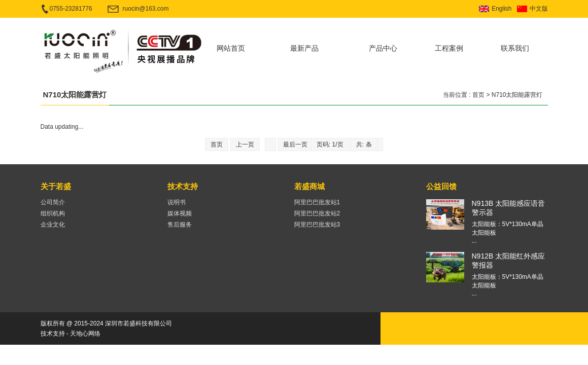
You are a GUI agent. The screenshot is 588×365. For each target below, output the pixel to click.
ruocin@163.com (146, 9)
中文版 (539, 9)
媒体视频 (180, 213)
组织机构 (53, 213)
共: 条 (364, 144)
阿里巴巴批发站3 (317, 225)
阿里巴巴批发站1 (317, 202)
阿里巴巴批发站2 (317, 213)
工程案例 (449, 48)
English (501, 9)
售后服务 (180, 225)
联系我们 (515, 48)
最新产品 (304, 48)
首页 (478, 95)
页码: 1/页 (330, 144)
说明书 (177, 202)
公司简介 (53, 202)
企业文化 (53, 225)
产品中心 (383, 48)
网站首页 (231, 48)
